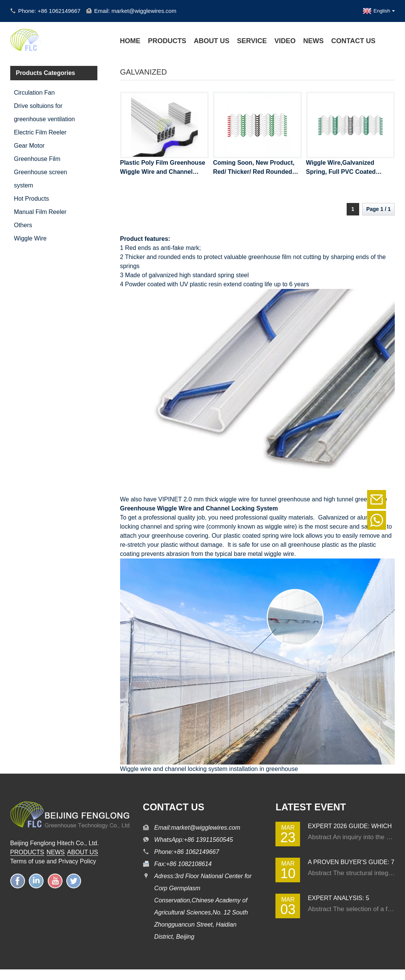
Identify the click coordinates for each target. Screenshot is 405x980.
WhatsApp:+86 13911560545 (194, 840)
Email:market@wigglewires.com (197, 828)
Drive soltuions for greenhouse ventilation (45, 112)
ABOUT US (83, 852)
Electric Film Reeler (40, 132)
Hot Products (31, 199)
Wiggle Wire (30, 238)
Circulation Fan (34, 93)
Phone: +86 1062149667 (49, 11)
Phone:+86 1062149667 (187, 852)
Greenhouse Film (37, 159)
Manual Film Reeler (40, 212)
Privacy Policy (77, 861)
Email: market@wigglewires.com (135, 11)
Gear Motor (29, 146)
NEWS (56, 852)
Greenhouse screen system (41, 179)
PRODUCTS (27, 852)
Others (23, 225)
